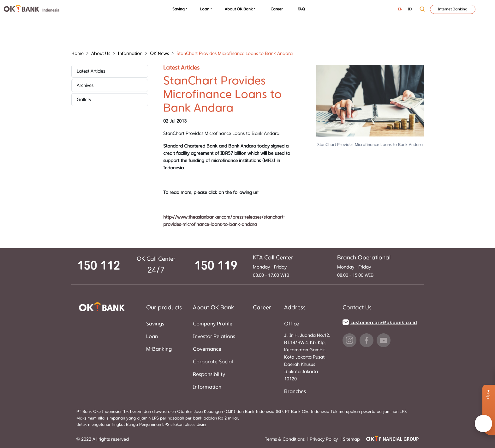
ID (410, 9)
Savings (155, 324)
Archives (85, 85)
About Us (101, 54)
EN (400, 9)
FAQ (301, 9)
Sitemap (351, 439)
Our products (164, 308)
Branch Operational (364, 258)
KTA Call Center (273, 258)
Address (295, 308)
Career (277, 9)
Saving (179, 9)
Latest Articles (91, 71)
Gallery (84, 100)
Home (78, 54)
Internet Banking (453, 9)
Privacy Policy (324, 439)
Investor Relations (214, 336)
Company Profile (213, 324)
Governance (207, 349)
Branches (295, 391)
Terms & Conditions (285, 439)
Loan (205, 9)
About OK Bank (239, 9)
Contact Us (357, 308)
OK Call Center (156, 259)
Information (130, 54)
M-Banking (159, 349)
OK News (159, 54)
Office (292, 324)
